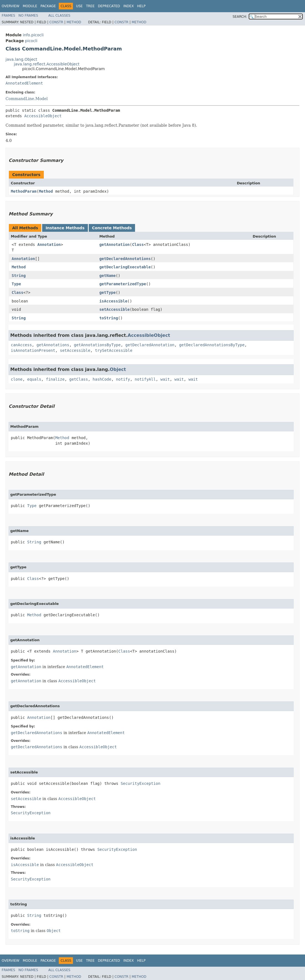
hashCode (102, 379)
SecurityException (140, 783)
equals (34, 379)
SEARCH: (240, 17)
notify (123, 379)
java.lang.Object (21, 59)
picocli (31, 41)
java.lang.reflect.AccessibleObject (47, 64)
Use (79, 6)
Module (30, 6)
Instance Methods (65, 228)
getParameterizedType (123, 284)
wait (165, 379)
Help (141, 6)
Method (74, 22)
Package (48, 6)
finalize (55, 379)
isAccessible (113, 301)
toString (109, 318)
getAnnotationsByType (97, 345)
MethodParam (24, 191)
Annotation (49, 245)
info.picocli (33, 35)
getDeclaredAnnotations (125, 259)
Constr (56, 22)
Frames (8, 16)
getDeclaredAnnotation (150, 345)
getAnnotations (53, 345)
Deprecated (109, 6)
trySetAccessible (114, 350)
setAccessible (115, 309)
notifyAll (145, 379)
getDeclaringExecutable (125, 267)
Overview (11, 6)
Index (129, 6)
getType (107, 292)
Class (138, 245)
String (19, 276)
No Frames (28, 16)
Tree (90, 6)
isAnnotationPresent (33, 350)
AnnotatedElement (24, 83)
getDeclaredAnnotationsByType (212, 345)
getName (107, 276)
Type (16, 284)
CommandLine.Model (27, 99)
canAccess (21, 345)
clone (17, 379)
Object (118, 369)
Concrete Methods (112, 228)
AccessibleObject (43, 116)
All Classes (59, 16)
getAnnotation (115, 245)
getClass (79, 379)
